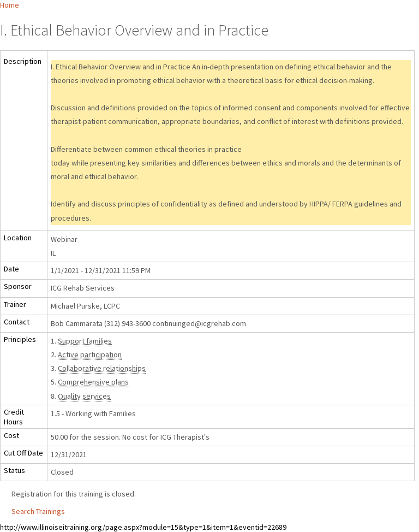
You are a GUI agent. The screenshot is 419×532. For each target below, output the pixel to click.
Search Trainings (38, 511)
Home (10, 5)
